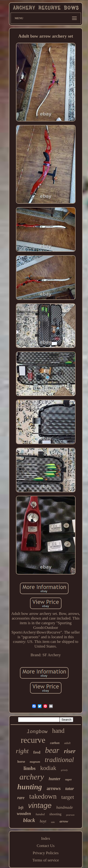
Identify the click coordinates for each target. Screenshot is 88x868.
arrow (64, 821)
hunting (30, 787)
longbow (37, 732)
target (68, 797)
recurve (33, 740)
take (53, 822)
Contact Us (46, 846)
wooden (24, 813)
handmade (65, 807)
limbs (29, 768)
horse (21, 762)
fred (37, 752)
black (29, 820)
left (21, 808)
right (22, 751)
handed (40, 814)
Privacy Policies (46, 853)
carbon (55, 743)
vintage (40, 806)
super (68, 779)
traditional (59, 760)
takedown (43, 796)
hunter (54, 779)
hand (58, 731)
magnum (35, 762)
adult (67, 743)
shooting (55, 814)
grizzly (64, 770)
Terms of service (46, 860)
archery (32, 777)
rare (21, 798)
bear (52, 750)
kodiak (48, 768)
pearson (70, 815)
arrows (54, 788)
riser (70, 751)
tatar (70, 788)
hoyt (43, 821)
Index (46, 838)
